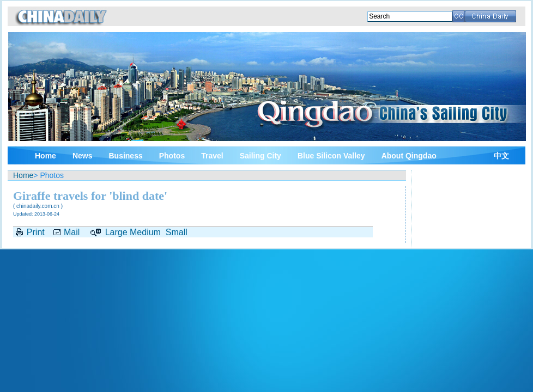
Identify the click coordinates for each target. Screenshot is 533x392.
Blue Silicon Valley (331, 156)
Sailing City (261, 156)
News (83, 156)
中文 (501, 156)
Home (46, 156)
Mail (72, 232)
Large (116, 232)
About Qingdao (409, 156)
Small (177, 232)
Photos (172, 156)
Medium (145, 232)
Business (125, 156)
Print (36, 232)
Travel (212, 156)
